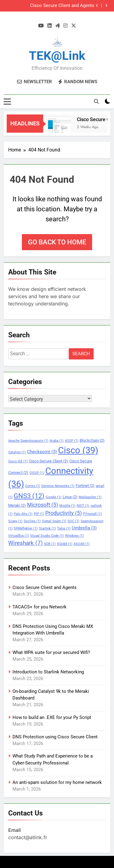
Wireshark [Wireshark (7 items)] (26, 543)
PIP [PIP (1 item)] (39, 514)
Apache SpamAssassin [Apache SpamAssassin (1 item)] (28, 441)
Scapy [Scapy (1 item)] (15, 521)
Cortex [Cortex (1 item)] (33, 486)
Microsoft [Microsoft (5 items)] (43, 505)
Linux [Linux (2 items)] (70, 497)
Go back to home (57, 242)
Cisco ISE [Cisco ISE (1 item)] (18, 461)
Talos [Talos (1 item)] (64, 528)
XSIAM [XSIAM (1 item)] (65, 544)
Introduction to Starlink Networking (48, 672)
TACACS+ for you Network (40, 607)
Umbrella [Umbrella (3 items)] (84, 528)
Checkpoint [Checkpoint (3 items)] (42, 452)
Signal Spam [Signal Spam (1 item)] (54, 521)
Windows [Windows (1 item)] (74, 536)
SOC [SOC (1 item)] (73, 521)
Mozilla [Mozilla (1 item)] (67, 506)
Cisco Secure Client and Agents (62, 6)
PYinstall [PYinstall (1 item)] (92, 514)
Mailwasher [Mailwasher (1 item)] (90, 497)
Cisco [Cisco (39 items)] (78, 450)
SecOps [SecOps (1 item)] (32, 521)
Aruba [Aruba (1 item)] (57, 441)
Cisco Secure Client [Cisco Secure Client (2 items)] (48, 461)
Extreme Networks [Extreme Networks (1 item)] (58, 486)
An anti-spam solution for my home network (57, 782)
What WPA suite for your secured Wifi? (51, 652)
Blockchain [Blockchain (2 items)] (92, 440)
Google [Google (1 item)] (54, 497)
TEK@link (57, 56)
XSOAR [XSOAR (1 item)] (82, 544)
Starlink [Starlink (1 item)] (47, 528)
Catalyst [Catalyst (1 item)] (17, 452)
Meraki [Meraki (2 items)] (17, 505)
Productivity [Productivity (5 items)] (64, 513)
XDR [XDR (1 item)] (50, 544)
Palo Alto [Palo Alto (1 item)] (23, 514)
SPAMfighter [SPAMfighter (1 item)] (26, 528)
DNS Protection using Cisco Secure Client (55, 737)
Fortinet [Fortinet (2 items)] (85, 486)
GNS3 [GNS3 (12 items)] (29, 496)
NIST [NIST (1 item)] (83, 506)
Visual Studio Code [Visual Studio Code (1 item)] (47, 536)
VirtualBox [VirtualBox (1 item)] (19, 536)
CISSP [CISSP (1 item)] (37, 473)
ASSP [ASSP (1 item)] (72, 441)
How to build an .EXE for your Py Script (52, 717)
